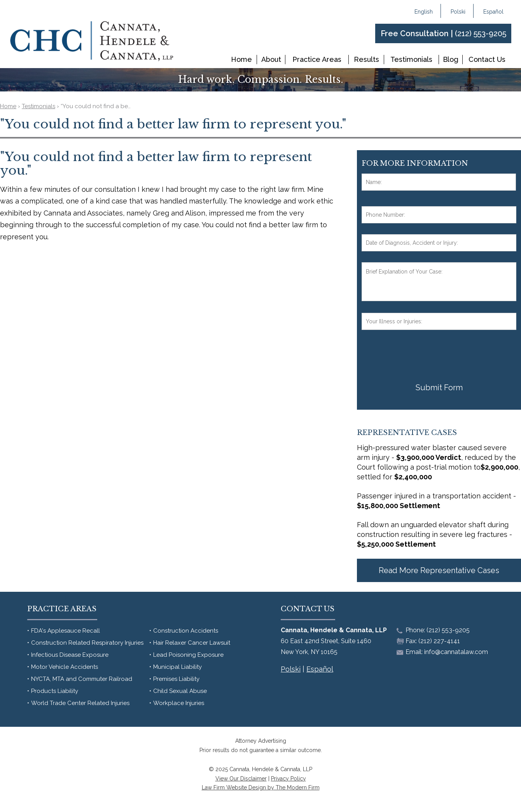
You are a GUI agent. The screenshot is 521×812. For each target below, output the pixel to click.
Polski (458, 12)
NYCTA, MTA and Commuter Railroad (82, 679)
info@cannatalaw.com (456, 652)
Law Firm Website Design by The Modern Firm (261, 787)
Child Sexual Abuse (180, 691)
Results (366, 59)
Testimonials (411, 59)
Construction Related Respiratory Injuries (87, 643)
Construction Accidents (186, 631)
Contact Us (487, 59)
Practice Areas (317, 59)
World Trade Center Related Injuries (80, 703)
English (424, 12)
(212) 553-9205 (481, 33)
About (271, 59)
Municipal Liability (177, 667)
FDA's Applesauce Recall (66, 631)
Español (493, 12)
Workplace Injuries (179, 703)
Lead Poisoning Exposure (188, 655)
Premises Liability (176, 679)
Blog (451, 59)
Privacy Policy (288, 779)
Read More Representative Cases (439, 570)
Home (241, 59)
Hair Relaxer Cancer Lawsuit (192, 643)
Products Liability (55, 691)
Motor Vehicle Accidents (65, 667)
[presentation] (421, 356)
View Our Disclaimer (241, 779)
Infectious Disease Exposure (70, 655)
